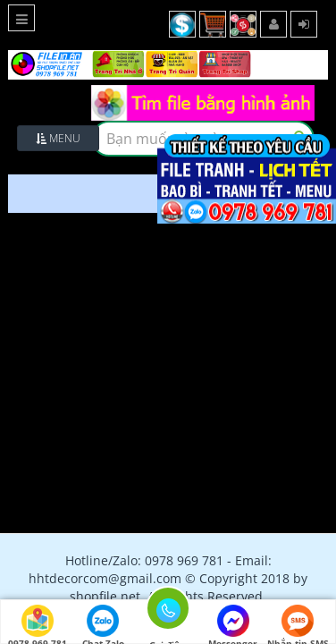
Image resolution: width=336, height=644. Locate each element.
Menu (58, 138)
